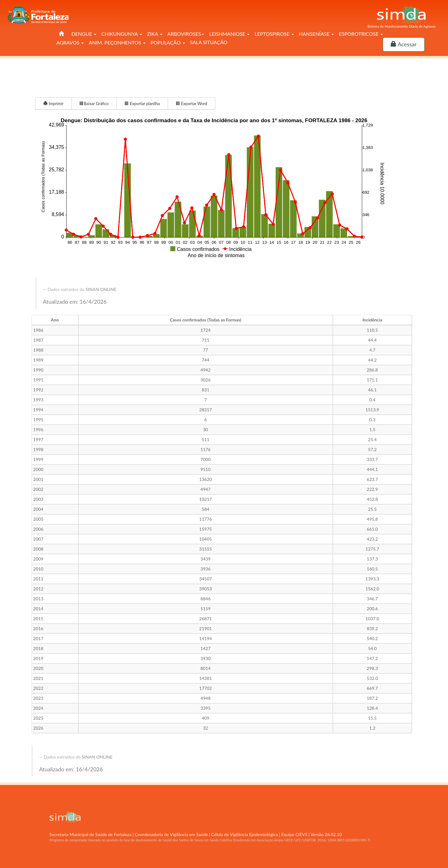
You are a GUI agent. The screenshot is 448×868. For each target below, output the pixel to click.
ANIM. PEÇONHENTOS (117, 42)
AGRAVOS (70, 42)
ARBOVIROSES (186, 34)
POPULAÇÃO (168, 42)
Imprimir (53, 104)
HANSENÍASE (317, 34)
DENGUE (84, 34)
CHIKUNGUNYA (122, 34)
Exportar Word (191, 104)
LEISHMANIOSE (229, 34)
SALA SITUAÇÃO (209, 42)
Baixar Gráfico (94, 104)
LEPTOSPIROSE (274, 34)
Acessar (404, 44)
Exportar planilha (142, 104)
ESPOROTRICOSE (361, 34)
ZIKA (155, 34)
